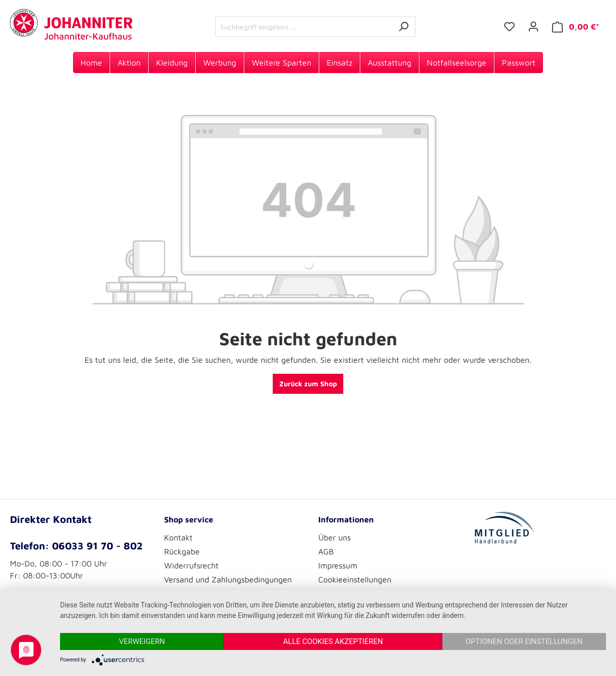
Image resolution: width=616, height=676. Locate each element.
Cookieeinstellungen (355, 579)
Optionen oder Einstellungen (524, 641)
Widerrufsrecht (191, 565)
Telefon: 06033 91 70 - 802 (76, 546)
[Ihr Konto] (533, 27)
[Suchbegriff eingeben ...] (304, 27)
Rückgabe (182, 551)
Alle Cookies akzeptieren (333, 641)
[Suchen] (404, 27)
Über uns (335, 537)
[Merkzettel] (509, 27)
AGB (326, 551)
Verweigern (142, 641)
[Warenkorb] (576, 27)
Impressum (338, 565)
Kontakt (178, 537)
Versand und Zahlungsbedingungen (228, 579)
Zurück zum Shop (308, 384)
